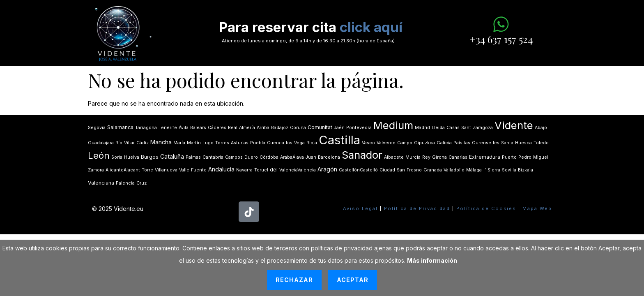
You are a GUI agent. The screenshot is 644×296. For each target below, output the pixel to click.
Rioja (312, 143)
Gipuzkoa (424, 143)
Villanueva (166, 170)
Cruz (141, 183)
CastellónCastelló (358, 170)
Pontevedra (359, 128)
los (289, 143)
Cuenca (276, 143)
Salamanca (120, 127)
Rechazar (294, 280)
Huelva (132, 157)
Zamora (96, 170)
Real (233, 128)
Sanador (362, 155)
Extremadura (485, 157)
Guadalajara (101, 143)
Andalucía (221, 169)
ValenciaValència (298, 170)
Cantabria (213, 157)
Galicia (444, 143)
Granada (433, 170)
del (274, 170)
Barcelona (329, 157)
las (467, 143)
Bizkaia (526, 170)
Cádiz (143, 143)
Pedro (525, 157)
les (496, 143)
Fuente (199, 170)
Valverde (386, 143)
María (179, 143)
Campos (234, 157)
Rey (426, 157)
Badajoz (280, 128)
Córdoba (269, 157)
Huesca (523, 143)
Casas (453, 128)
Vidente (514, 125)
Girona (439, 157)
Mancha (161, 142)
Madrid (422, 128)
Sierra (494, 170)
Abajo (541, 128)
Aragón (327, 169)
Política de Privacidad (417, 208)
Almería (247, 128)
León (99, 155)
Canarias (458, 157)
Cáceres (217, 128)
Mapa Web (537, 208)
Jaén (339, 128)
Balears (198, 128)
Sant (466, 128)
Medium (393, 125)
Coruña (298, 128)
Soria (117, 157)
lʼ (485, 170)
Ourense (482, 143)
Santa (507, 143)
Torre (147, 170)
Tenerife (168, 128)
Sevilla (509, 170)
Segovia (97, 128)
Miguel (541, 157)
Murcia (413, 157)
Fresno (414, 170)
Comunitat (320, 127)
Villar (129, 143)
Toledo (541, 143)
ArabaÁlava (292, 157)
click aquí (371, 27)
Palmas (193, 157)
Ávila (184, 128)
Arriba (263, 128)
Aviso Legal (360, 208)
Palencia (125, 183)
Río (119, 143)
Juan (311, 157)
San (401, 170)
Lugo (208, 143)
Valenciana (101, 183)
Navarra (244, 170)
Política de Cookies (486, 208)
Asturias (240, 143)
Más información (432, 260)
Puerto (509, 157)
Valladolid (454, 170)
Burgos (150, 157)
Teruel (261, 170)
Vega (299, 143)
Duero (251, 157)
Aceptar (353, 280)
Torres (222, 143)
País (458, 143)
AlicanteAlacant (123, 170)
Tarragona (146, 128)
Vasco (368, 143)
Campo (405, 143)
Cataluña (172, 156)
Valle (184, 170)
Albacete (394, 157)
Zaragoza (483, 128)
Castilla (339, 140)
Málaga (474, 170)
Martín (194, 143)
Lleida (438, 128)
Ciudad (387, 170)
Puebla (258, 143)
